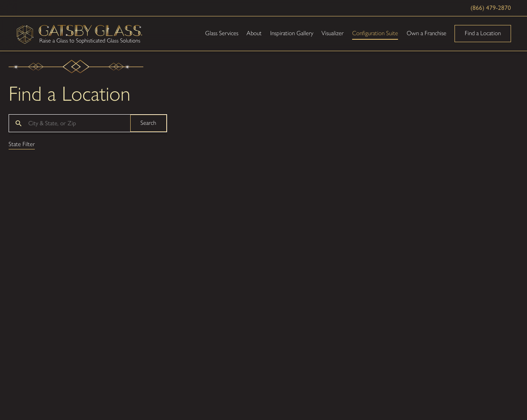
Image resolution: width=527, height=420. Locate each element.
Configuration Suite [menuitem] (375, 33)
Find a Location (483, 33)
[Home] (80, 34)
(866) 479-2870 (491, 8)
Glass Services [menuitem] (222, 33)
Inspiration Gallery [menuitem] (292, 33)
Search (148, 123)
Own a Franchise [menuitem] (426, 33)
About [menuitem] (254, 33)
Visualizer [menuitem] (332, 33)
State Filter (22, 145)
